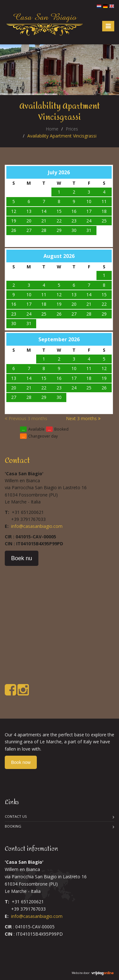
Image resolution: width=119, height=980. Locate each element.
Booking (13, 826)
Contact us (16, 816)
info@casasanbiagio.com (37, 526)
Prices (72, 129)
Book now (21, 762)
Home (52, 129)
